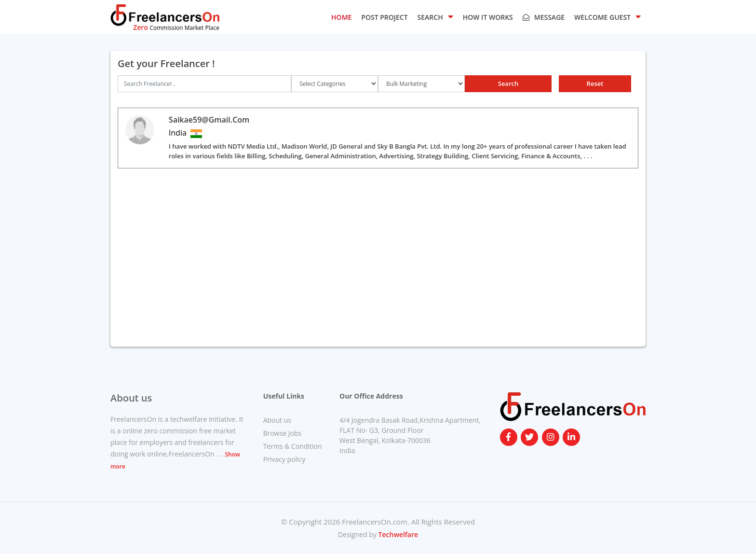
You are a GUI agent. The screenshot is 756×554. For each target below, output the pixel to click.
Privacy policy (284, 459)
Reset (595, 83)
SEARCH (435, 16)
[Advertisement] (378, 267)
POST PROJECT (384, 17)
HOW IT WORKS (488, 17)
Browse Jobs (283, 433)
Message (544, 17)
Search (508, 83)
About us (277, 420)
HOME (341, 17)
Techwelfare (397, 534)
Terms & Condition (293, 446)
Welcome (607, 16)
